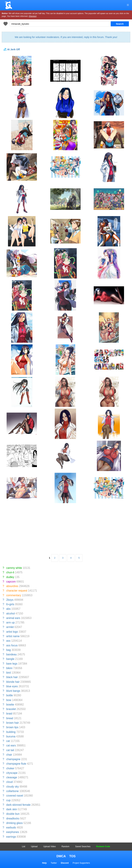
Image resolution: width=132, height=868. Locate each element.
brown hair (13, 723)
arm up (10, 623)
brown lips (12, 727)
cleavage (12, 777)
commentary (14, 595)
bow (9, 700)
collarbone (12, 791)
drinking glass (14, 823)
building (11, 732)
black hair (12, 677)
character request (17, 591)
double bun (13, 814)
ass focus (12, 645)
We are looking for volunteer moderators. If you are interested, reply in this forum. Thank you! (66, 37)
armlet (10, 627)
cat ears (11, 745)
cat (8, 741)
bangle (10, 659)
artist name (13, 636)
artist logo (12, 632)
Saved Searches (83, 846)
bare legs (12, 664)
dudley (10, 577)
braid (9, 714)
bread (10, 718)
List (24, 846)
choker (10, 768)
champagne (13, 759)
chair (9, 755)
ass (8, 641)
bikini (9, 668)
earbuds (11, 828)
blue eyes (12, 686)
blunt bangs (13, 691)
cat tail (10, 750)
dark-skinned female (18, 805)
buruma (11, 736)
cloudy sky (13, 787)
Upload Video (50, 846)
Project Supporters (81, 863)
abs (8, 609)
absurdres (12, 586)
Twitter (54, 863)
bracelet (11, 709)
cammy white (14, 568)
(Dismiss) (33, 16)
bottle (10, 695)
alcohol (10, 613)
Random (65, 846)
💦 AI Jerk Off (12, 49)
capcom (11, 582)
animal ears (13, 618)
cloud (9, 782)
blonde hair (13, 682)
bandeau (12, 654)
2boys (10, 600)
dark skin (12, 809)
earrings (11, 837)
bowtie (10, 705)
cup (8, 800)
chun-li (10, 572)
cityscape (12, 773)
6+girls (10, 604)
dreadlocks (13, 818)
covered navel (15, 796)
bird (8, 673)
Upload (34, 846)
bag (8, 650)
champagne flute (16, 764)
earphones (13, 832)
